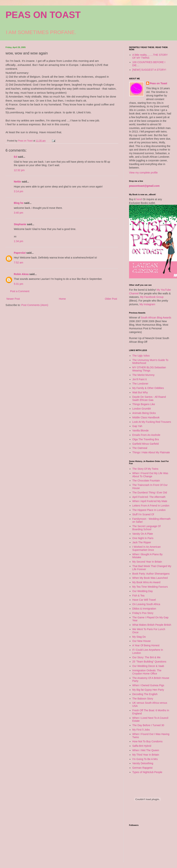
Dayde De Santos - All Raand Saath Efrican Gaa (149, 398)
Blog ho (19, 203)
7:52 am (19, 263)
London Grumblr (142, 409)
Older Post (111, 299)
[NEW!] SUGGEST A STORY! (149, 70)
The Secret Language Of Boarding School (146, 528)
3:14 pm (19, 191)
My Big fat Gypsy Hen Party (148, 690)
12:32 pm (19, 170)
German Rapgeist (143, 768)
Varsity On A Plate (143, 534)
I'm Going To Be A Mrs (145, 759)
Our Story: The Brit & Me (146, 657)
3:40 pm (19, 213)
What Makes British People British (152, 625)
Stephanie (20, 224)
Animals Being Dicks (144, 413)
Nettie (17, 182)
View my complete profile (143, 173)
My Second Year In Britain (147, 562)
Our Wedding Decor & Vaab (148, 666)
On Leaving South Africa (146, 604)
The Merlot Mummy (144, 375)
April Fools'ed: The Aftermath (149, 497)
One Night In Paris (143, 538)
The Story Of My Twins (145, 469)
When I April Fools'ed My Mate (150, 501)
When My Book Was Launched (150, 578)
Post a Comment (20, 291)
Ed (15, 157)
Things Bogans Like (144, 404)
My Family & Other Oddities (148, 388)
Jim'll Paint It (140, 379)
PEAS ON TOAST (43, 15)
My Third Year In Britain (146, 755)
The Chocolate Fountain (146, 481)
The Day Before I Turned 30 (148, 725)
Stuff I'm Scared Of (143, 514)
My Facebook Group (152, 297)
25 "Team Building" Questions (149, 662)
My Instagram (147, 304)
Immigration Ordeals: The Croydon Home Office (147, 672)
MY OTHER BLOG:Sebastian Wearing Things (149, 369)
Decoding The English (145, 694)
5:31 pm (19, 284)
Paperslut (20, 253)
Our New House (142, 641)
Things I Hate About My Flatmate (151, 452)
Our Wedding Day (143, 591)
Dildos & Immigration (144, 609)
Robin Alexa (21, 274)
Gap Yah (137, 426)
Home (62, 299)
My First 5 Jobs (141, 730)
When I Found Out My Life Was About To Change (150, 475)
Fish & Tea (138, 596)
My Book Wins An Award (146, 582)
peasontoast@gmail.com (144, 186)
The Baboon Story (143, 699)
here (139, 199)
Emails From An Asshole (146, 435)
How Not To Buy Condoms (147, 741)
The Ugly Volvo (141, 356)
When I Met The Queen (146, 750)
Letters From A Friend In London (151, 506)
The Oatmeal (140, 448)
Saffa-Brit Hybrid (142, 746)
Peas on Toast (159, 83)
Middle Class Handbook (146, 417)
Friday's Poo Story (143, 613)
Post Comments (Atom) (35, 305)
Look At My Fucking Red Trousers (152, 422)
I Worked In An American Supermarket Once (147, 548)
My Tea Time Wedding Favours (150, 587)
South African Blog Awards (156, 318)
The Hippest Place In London (149, 510)
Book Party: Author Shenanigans (151, 574)
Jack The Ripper (142, 542)
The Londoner (140, 384)
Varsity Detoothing (143, 763)
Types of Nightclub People (147, 772)
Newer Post (13, 299)
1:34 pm (19, 241)
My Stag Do (139, 637)
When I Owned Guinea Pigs (148, 685)
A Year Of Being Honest (146, 645)
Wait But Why (140, 392)
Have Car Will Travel (144, 600)
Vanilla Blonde (140, 431)
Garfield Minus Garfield (146, 444)
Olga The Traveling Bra (146, 439)
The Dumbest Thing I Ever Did (150, 493)
